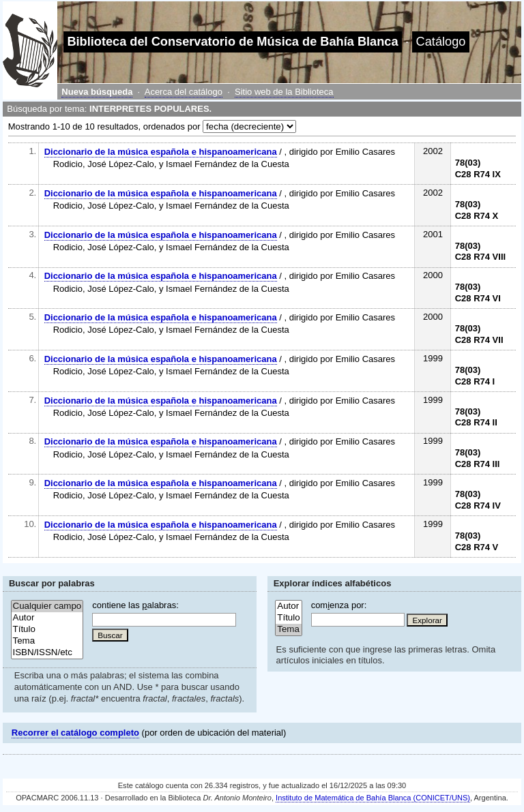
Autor (47, 618)
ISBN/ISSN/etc (47, 653)
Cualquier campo (47, 606)
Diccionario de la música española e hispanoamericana (161, 152)
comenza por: (339, 605)
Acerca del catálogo (184, 92)
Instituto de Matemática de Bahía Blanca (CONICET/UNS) (373, 798)
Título (47, 630)
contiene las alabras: (135, 605)
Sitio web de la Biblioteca (284, 92)
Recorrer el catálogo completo (75, 733)
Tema (47, 641)
